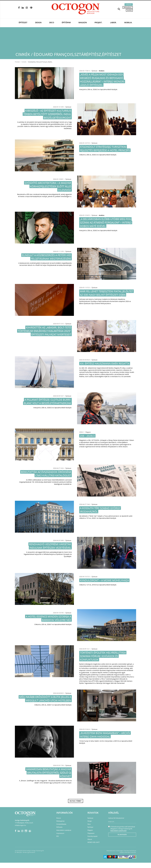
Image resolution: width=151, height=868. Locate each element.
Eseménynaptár (93, 836)
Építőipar (66, 22)
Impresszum (60, 833)
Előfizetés (129, 4)
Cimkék (24, 62)
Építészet (23, 22)
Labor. (113, 22)
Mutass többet (76, 801)
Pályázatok (91, 833)
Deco (52, 22)
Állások (129, 10)
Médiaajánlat (128, 7)
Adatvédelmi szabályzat (64, 830)
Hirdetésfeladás (61, 824)
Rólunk (59, 818)
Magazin (83, 22)
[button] (119, 9)
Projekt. (98, 22)
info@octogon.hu (20, 825)
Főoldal (17, 62)
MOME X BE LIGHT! (94, 842)
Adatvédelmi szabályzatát (118, 831)
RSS (58, 836)
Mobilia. (128, 22)
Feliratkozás (122, 835)
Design (38, 22)
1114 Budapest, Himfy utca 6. (24, 823)
